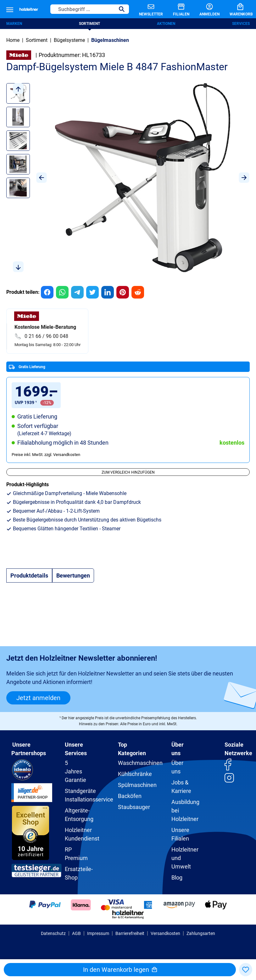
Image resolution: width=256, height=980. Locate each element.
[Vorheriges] (42, 178)
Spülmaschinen (137, 785)
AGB (76, 933)
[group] (47, 292)
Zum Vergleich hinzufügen (128, 472)
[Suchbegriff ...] (83, 9)
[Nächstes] (244, 178)
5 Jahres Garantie (75, 771)
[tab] (29, 575)
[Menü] (10, 9)
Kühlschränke (135, 774)
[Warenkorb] (236, 9)
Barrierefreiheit (130, 933)
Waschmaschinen (140, 763)
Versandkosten (165, 933)
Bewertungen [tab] (73, 575)
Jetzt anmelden (38, 698)
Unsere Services (76, 749)
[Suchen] (122, 9)
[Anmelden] (204, 9)
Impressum (98, 933)
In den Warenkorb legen (120, 970)
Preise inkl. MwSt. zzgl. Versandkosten (46, 455)
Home (13, 40)
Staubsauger (134, 807)
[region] (128, 178)
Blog (177, 877)
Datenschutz (53, 933)
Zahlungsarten (201, 933)
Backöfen (130, 796)
